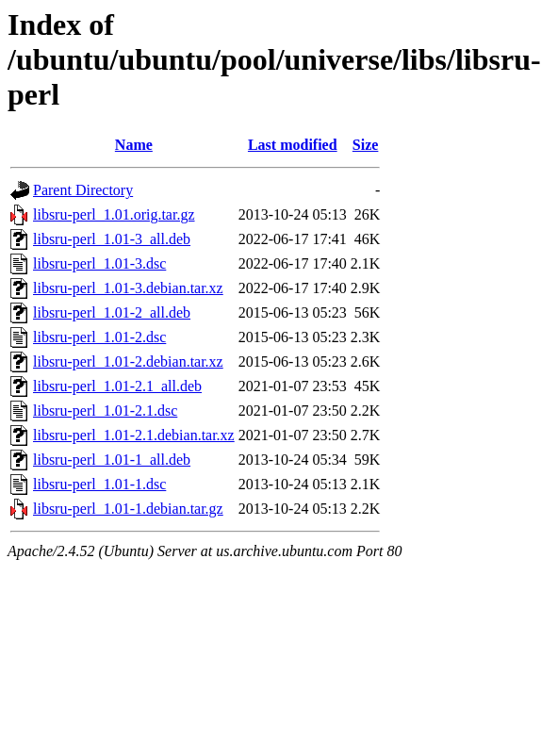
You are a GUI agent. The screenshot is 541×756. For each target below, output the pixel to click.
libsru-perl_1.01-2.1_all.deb (117, 386)
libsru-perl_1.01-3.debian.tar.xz (128, 288)
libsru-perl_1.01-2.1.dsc (105, 411)
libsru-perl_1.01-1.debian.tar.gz (128, 509)
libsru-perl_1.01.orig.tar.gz (114, 214)
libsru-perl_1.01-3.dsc (99, 263)
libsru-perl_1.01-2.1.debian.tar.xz (134, 435)
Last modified (293, 145)
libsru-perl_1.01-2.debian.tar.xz (128, 362)
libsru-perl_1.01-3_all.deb (112, 239)
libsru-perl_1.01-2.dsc (99, 337)
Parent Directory (83, 190)
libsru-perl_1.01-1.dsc (99, 484)
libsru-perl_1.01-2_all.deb (112, 312)
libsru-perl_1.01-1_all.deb (112, 460)
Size (366, 145)
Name (134, 145)
